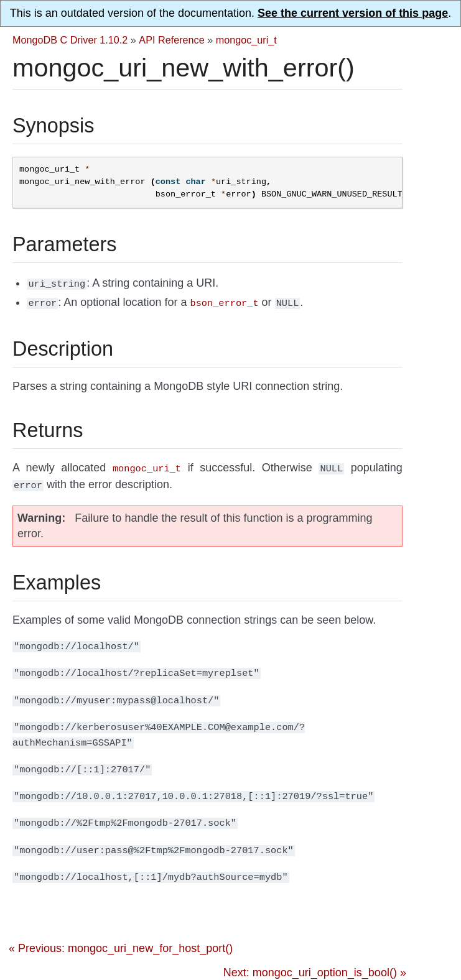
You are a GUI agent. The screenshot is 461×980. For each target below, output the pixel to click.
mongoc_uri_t (246, 40)
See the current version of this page (353, 13)
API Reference (171, 40)
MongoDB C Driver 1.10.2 (70, 40)
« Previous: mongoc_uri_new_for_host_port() (121, 943)
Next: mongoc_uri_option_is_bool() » (315, 968)
